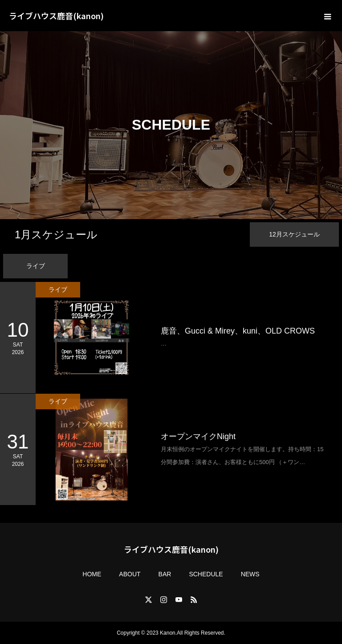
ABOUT (130, 574)
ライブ (36, 266)
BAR (165, 574)
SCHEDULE (206, 574)
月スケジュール (56, 234)
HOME (92, 574)
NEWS (250, 574)
